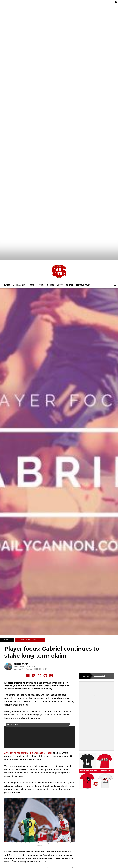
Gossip (31, 271)
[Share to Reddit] (45, 662)
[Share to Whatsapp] (40, 662)
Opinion (41, 271)
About (60, 271)
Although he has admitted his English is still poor (28, 739)
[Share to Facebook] (28, 662)
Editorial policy (83, 271)
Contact (69, 271)
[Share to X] (34, 662)
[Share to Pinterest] (51, 662)
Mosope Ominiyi (21, 650)
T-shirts (51, 271)
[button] (115, 271)
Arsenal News (19, 271)
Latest (7, 271)
